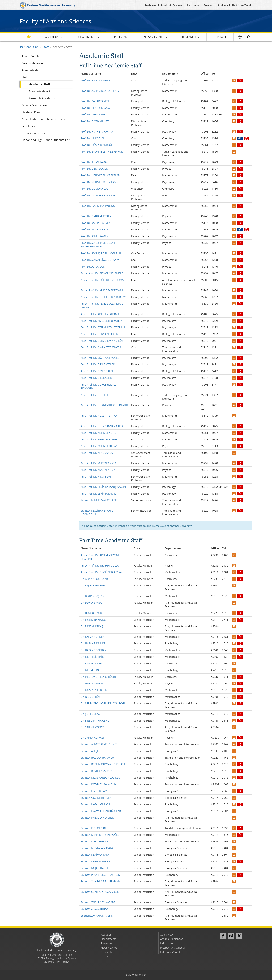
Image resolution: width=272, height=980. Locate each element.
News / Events (154, 37)
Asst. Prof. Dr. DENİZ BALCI (97, 371)
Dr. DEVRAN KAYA (91, 603)
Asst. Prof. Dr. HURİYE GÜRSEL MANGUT (105, 405)
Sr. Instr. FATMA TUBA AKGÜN (98, 784)
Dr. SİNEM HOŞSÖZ (92, 727)
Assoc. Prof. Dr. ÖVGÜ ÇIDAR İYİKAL (102, 572)
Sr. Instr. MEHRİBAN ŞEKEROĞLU (100, 835)
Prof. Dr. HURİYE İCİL (93, 138)
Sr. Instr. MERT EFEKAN (94, 841)
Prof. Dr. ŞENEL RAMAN (95, 236)
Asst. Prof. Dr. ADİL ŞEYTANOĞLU (100, 314)
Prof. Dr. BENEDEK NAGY (95, 108)
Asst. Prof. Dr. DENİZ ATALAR (98, 364)
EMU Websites (136, 975)
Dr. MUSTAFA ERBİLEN (94, 690)
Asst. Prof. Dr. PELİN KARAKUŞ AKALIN (103, 487)
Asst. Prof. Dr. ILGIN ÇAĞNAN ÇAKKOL (103, 426)
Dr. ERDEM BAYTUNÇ (93, 620)
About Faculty (31, 56)
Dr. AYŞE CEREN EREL (93, 585)
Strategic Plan (31, 112)
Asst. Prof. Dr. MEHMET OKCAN (99, 446)
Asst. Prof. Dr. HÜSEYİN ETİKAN (99, 416)
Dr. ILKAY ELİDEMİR (92, 657)
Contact (220, 37)
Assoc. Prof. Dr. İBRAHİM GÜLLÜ (100, 565)
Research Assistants (42, 98)
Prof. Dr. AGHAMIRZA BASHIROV (100, 91)
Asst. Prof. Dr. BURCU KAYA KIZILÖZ (102, 341)
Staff (46, 47)
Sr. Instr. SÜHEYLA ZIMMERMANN (100, 881)
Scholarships (30, 126)
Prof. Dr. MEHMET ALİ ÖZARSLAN (100, 175)
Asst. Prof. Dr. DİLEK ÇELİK (96, 378)
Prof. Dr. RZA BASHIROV (95, 229)
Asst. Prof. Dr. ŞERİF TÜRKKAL (98, 494)
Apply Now (151, 5)
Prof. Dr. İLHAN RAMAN (95, 162)
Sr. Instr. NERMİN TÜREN (95, 861)
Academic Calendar (172, 5)
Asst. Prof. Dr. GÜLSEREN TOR (98, 395)
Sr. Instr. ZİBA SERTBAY (94, 909)
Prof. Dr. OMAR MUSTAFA (96, 216)
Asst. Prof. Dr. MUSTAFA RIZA (98, 470)
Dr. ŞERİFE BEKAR (91, 714)
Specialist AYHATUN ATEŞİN (97, 916)
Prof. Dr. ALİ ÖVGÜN (93, 267)
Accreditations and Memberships (43, 119)
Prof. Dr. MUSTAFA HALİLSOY (98, 195)
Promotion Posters (34, 133)
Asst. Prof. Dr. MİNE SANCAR (97, 453)
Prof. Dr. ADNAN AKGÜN (95, 80)
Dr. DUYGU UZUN (91, 613)
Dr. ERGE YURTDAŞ (92, 626)
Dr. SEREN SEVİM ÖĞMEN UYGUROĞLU (104, 703)
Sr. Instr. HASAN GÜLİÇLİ (95, 804)
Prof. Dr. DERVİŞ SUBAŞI (95, 114)
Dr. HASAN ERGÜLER (93, 643)
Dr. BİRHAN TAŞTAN (92, 596)
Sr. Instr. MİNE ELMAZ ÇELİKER (99, 500)
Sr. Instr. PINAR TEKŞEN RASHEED (100, 875)
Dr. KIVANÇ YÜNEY (92, 663)
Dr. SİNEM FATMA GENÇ (95, 721)
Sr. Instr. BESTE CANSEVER (96, 771)
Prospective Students (216, 5)
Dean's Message (32, 63)
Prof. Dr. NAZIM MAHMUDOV (98, 206)
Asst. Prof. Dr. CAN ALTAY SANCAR (101, 347)
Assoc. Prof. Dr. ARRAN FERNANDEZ (102, 273)
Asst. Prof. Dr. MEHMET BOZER (99, 439)
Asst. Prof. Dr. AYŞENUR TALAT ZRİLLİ (103, 327)
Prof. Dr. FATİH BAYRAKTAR (97, 131)
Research (189, 37)
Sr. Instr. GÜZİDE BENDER (96, 798)
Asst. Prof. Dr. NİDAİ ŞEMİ (96, 477)
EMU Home (193, 5)
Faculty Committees (35, 105)
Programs (122, 37)
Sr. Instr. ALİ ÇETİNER (93, 751)
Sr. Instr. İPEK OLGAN (93, 828)
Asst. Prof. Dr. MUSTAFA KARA (98, 463)
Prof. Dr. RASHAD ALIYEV (95, 223)
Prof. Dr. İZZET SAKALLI (94, 169)
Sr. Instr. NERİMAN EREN (95, 855)
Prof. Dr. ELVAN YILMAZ (95, 121)
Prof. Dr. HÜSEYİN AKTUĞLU (97, 145)
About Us (52, 37)
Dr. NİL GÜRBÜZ (90, 697)
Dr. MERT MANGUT (92, 683)
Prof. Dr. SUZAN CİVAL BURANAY (100, 260)
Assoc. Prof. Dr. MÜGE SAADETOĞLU (102, 290)
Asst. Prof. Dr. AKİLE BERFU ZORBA (101, 321)
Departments (86, 37)
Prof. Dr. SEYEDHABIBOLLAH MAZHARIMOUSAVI (98, 245)
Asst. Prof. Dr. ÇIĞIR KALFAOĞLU (100, 358)
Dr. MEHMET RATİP (92, 670)
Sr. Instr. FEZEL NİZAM (94, 791)
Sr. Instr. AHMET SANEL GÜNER (99, 744)
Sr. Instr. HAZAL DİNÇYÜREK (97, 818)
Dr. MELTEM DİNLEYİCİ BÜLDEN (99, 677)
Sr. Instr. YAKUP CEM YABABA (98, 902)
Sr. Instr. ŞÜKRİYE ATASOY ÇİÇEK (100, 892)
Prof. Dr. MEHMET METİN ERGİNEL (101, 182)
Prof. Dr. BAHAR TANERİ (95, 101)
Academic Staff (40, 84)
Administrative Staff (42, 91)
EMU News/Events (242, 5)
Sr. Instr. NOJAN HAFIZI (94, 868)
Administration (31, 70)
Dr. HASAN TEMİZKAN (93, 650)
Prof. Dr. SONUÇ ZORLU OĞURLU (101, 253)
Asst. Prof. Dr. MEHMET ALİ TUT (99, 433)
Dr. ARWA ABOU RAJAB (94, 579)
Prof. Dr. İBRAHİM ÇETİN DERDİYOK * (103, 152)
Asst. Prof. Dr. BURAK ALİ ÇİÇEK (99, 334)
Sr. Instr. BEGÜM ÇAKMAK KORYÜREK (103, 764)
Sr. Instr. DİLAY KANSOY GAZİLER (100, 778)
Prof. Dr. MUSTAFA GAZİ (95, 189)
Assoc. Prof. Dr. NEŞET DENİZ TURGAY (103, 297)
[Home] (21, 47)
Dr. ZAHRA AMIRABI (92, 738)
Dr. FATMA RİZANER (92, 637)
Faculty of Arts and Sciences (55, 21)
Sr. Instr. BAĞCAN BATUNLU (97, 758)
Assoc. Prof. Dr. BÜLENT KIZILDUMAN (103, 280)
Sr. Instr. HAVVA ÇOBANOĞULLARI (101, 811)
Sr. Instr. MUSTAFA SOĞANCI (98, 848)
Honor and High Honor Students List (46, 140)
